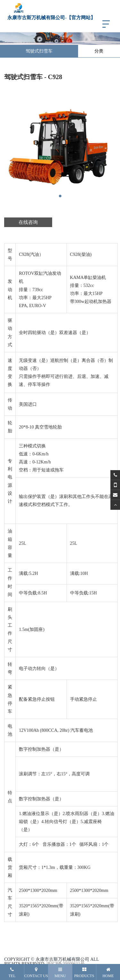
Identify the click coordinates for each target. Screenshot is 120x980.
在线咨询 (28, 222)
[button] (60, 196)
